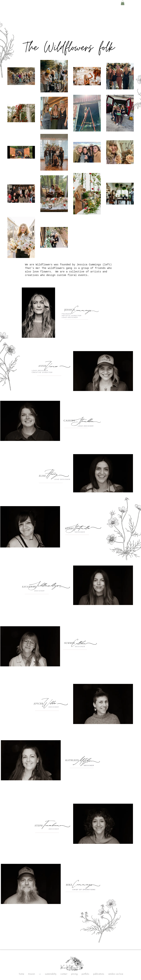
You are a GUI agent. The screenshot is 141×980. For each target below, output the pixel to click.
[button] (123, 3)
